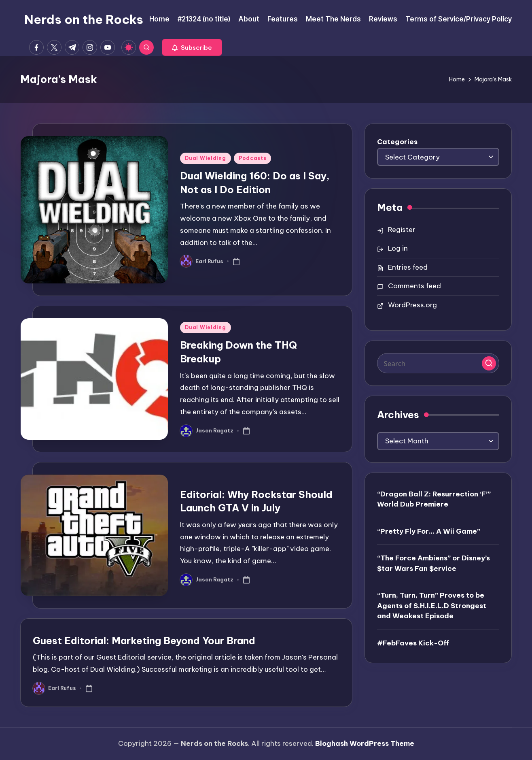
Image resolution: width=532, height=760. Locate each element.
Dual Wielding (205, 158)
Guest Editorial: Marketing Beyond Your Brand (144, 641)
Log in (398, 248)
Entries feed (408, 267)
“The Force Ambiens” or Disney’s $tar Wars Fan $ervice (433, 563)
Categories (397, 142)
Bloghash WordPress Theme (365, 743)
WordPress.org (412, 305)
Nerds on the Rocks (84, 19)
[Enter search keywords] (438, 363)
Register (402, 230)
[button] (192, 47)
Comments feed (414, 286)
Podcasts (253, 158)
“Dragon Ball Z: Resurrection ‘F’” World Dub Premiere (434, 499)
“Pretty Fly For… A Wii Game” (429, 531)
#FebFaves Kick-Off (413, 643)
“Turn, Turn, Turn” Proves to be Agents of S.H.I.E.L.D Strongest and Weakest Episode (432, 606)
